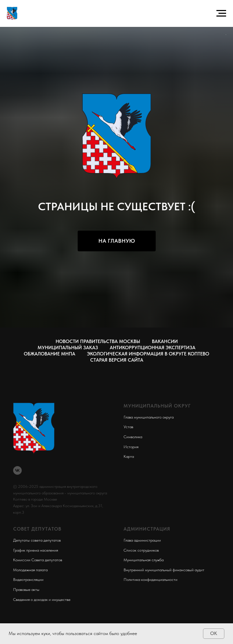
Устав (128, 427)
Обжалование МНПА (50, 354)
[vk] (17, 470)
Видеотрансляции (28, 580)
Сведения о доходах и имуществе (42, 600)
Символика (133, 437)
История (131, 447)
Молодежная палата (30, 570)
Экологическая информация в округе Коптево (148, 354)
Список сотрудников (141, 550)
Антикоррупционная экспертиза (153, 348)
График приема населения (36, 550)
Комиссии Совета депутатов (38, 560)
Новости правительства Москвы (98, 341)
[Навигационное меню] (221, 13)
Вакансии (165, 341)
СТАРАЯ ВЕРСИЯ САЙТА (117, 360)
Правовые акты (26, 590)
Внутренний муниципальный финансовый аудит (164, 570)
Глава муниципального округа (149, 417)
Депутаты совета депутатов (37, 540)
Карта (129, 456)
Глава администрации (142, 540)
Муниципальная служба (144, 560)
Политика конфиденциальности (151, 580)
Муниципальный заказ (68, 348)
